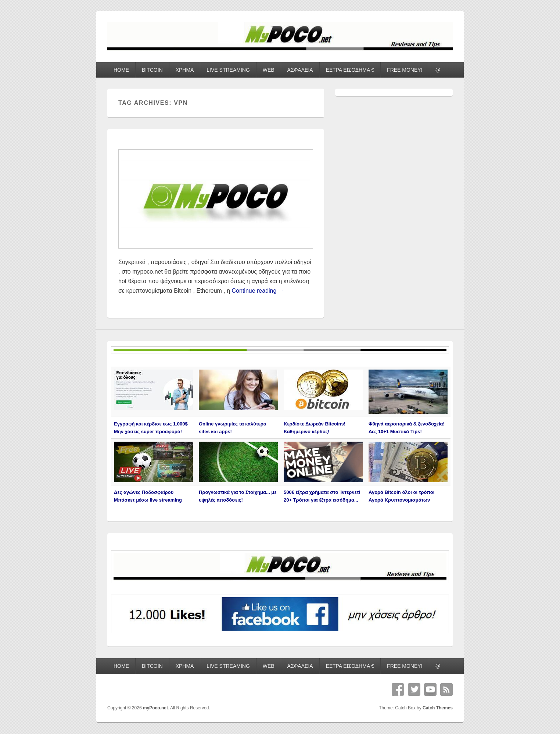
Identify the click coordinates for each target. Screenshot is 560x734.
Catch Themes (438, 708)
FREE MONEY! (405, 70)
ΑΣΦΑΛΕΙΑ (300, 70)
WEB (269, 70)
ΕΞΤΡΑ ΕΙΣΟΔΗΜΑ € (350, 70)
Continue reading (258, 291)
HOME (121, 70)
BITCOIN (152, 70)
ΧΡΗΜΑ (185, 70)
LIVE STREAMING (228, 70)
